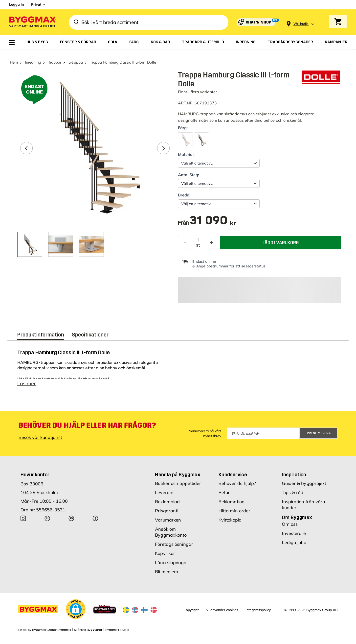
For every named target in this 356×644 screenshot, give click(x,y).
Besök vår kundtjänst (40, 437)
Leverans (165, 492)
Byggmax (64, 630)
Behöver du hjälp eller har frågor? (87, 425)
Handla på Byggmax (178, 475)
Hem (14, 62)
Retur (224, 492)
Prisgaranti (167, 511)
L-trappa (76, 62)
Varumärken (168, 520)
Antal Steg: (189, 175)
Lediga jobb (294, 542)
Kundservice (233, 475)
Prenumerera (319, 433)
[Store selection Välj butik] (301, 24)
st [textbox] (198, 245)
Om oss (290, 524)
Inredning (33, 62)
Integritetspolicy (258, 610)
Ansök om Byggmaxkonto (171, 532)
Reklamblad (167, 502)
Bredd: (184, 195)
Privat (36, 4)
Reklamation (232, 502)
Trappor (55, 62)
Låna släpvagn (171, 562)
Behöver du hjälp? (237, 483)
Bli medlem (167, 572)
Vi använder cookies (222, 610)
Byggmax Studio (117, 630)
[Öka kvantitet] (211, 243)
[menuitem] (12, 43)
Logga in (16, 4)
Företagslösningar (174, 544)
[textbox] (213, 223)
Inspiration (294, 475)
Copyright (191, 610)
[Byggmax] (32, 22)
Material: (186, 154)
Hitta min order (234, 511)
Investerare (294, 533)
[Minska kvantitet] (185, 243)
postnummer (217, 266)
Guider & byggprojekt (304, 483)
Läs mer (26, 383)
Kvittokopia (230, 520)
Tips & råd (293, 492)
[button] (76, 609)
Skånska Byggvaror (88, 630)
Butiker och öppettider (178, 483)
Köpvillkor (165, 553)
